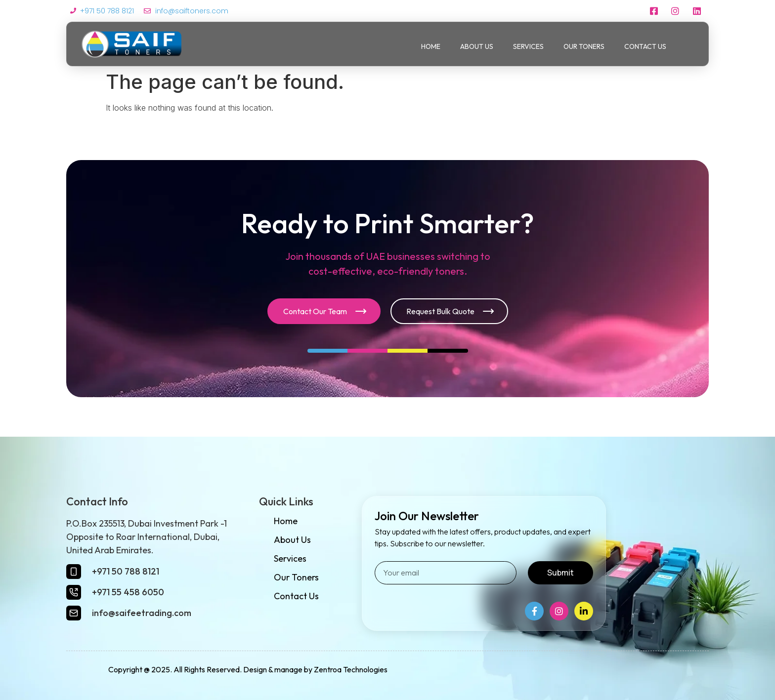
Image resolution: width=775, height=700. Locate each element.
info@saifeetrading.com (142, 613)
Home (431, 46)
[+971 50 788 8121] (74, 572)
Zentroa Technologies (351, 669)
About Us (477, 46)
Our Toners (584, 46)
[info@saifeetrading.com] (74, 613)
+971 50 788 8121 (126, 571)
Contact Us (645, 46)
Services (528, 46)
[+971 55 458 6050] (74, 592)
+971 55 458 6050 (128, 592)
